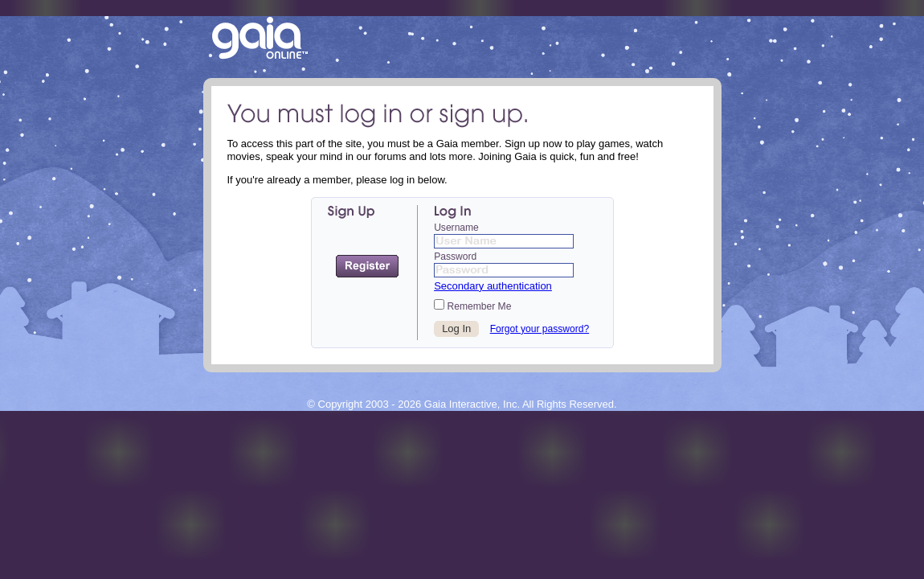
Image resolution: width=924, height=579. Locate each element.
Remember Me (472, 306)
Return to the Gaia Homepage (260, 39)
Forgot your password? (540, 329)
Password (455, 257)
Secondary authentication (493, 286)
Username (456, 228)
